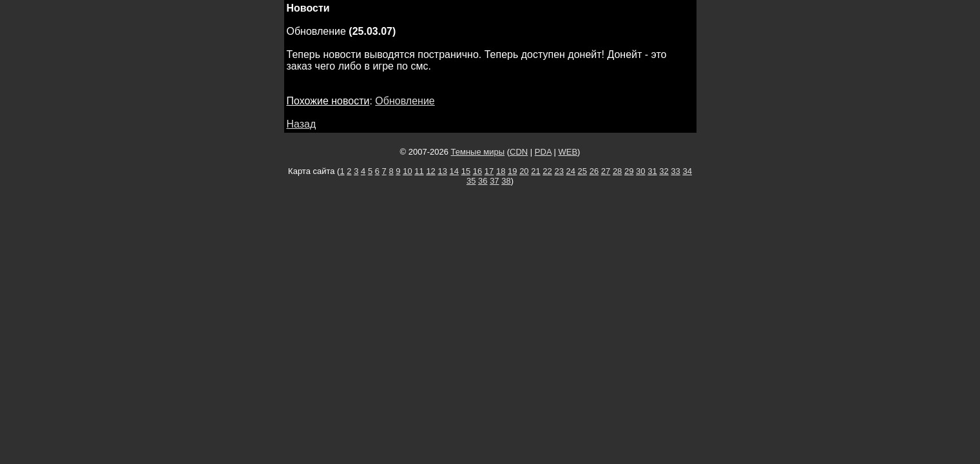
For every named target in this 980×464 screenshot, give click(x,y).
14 (454, 171)
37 (494, 181)
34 (687, 171)
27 (606, 171)
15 (466, 171)
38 (506, 181)
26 (594, 171)
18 (501, 171)
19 (512, 171)
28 (617, 171)
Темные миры (478, 152)
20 (524, 171)
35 (471, 181)
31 (652, 171)
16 (477, 171)
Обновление (405, 101)
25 (582, 171)
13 (442, 171)
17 (489, 171)
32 (664, 171)
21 (535, 171)
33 (675, 171)
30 (640, 171)
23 (559, 171)
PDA (543, 152)
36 (483, 181)
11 (419, 171)
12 (430, 171)
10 (407, 171)
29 (629, 171)
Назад (302, 124)
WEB (568, 152)
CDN (519, 152)
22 (547, 171)
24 (571, 171)
